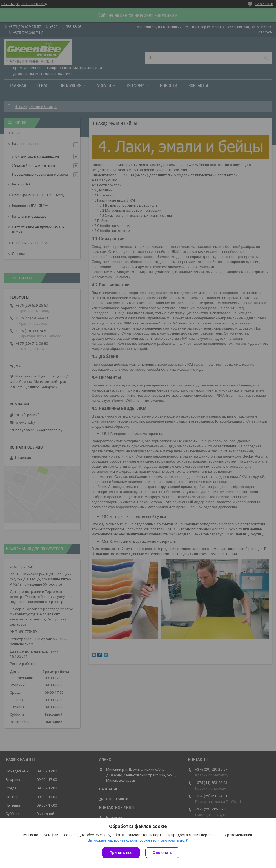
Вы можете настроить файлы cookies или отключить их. (136, 840)
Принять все (121, 853)
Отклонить (162, 853)
